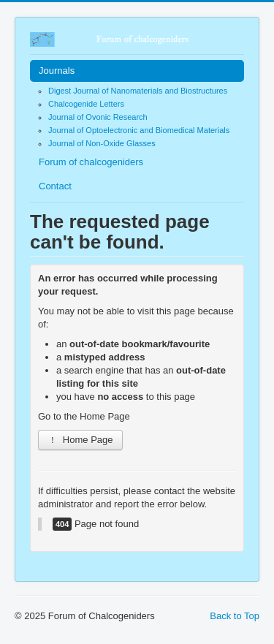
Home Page (80, 440)
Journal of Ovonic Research (98, 117)
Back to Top (235, 616)
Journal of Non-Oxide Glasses (102, 143)
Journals (57, 71)
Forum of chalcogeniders (91, 162)
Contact (55, 186)
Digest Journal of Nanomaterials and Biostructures (138, 91)
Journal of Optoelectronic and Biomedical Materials (139, 130)
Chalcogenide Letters (86, 104)
